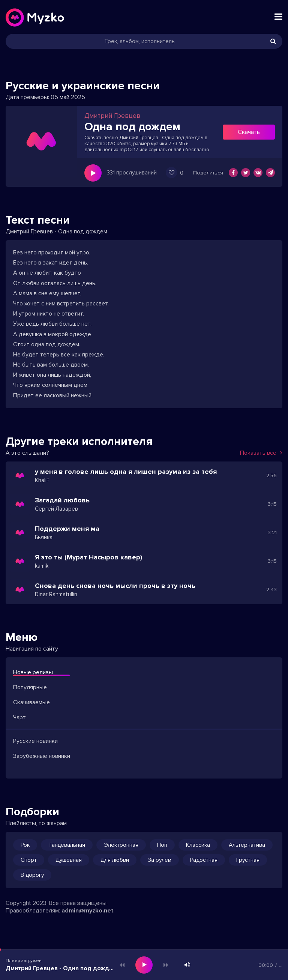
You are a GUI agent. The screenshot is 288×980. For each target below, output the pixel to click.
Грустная (248, 860)
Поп (162, 845)
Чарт (19, 717)
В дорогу (32, 875)
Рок (25, 845)
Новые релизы (33, 672)
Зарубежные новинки (42, 756)
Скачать (249, 132)
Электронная (121, 845)
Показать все (261, 453)
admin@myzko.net (88, 911)
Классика (198, 845)
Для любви (115, 860)
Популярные (30, 687)
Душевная (69, 860)
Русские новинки (35, 741)
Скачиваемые (31, 702)
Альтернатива (247, 845)
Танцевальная (67, 845)
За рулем (160, 860)
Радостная (204, 860)
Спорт (29, 860)
